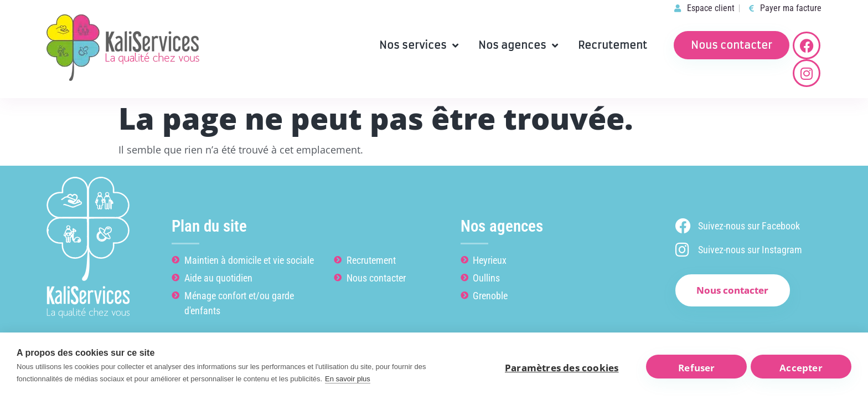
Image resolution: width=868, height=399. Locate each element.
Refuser (694, 367)
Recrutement (613, 45)
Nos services (419, 45)
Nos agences (518, 45)
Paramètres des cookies (556, 367)
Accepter (801, 367)
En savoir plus (348, 379)
